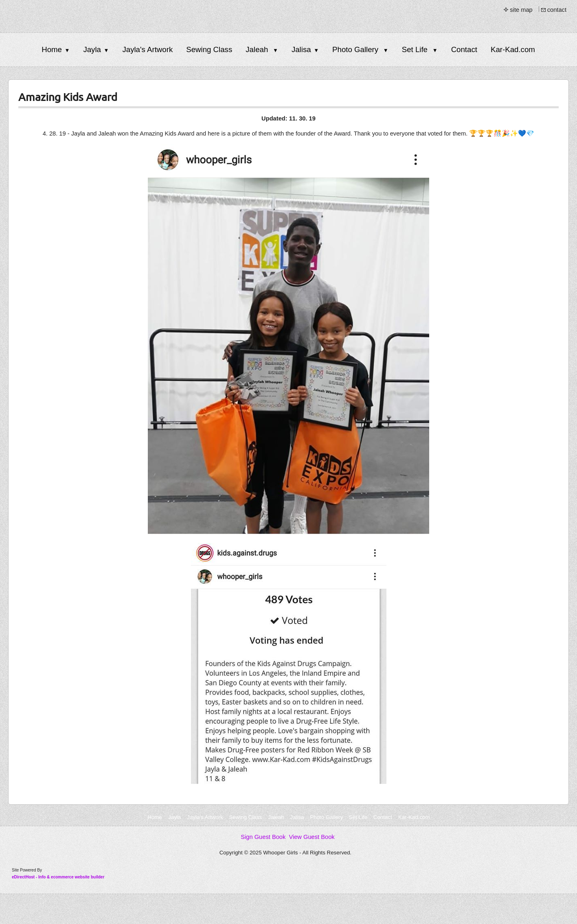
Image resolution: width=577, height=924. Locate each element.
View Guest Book (312, 837)
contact (557, 10)
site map (521, 10)
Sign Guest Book (263, 837)
